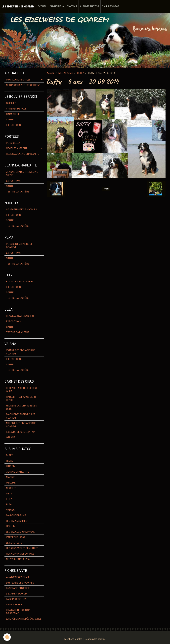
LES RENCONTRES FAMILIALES (22, 548)
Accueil (50, 73)
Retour (106, 189)
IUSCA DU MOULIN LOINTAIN (21, 432)
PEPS (9, 494)
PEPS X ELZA (13, 143)
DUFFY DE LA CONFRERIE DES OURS (21, 390)
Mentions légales (73, 639)
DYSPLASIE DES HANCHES (20, 583)
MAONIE (10, 477)
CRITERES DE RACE (16, 109)
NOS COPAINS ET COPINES (20, 554)
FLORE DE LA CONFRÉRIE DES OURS (21, 407)
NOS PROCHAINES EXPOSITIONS (23, 85)
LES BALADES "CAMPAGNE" (21, 532)
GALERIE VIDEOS (111, 6)
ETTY (9, 499)
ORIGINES (11, 103)
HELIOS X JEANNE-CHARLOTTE (23, 154)
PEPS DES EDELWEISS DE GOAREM (19, 246)
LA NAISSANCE (14, 605)
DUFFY (81, 73)
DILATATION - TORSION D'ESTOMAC (18, 612)
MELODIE (11, 483)
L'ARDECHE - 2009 (16, 537)
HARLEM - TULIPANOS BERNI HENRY (21, 399)
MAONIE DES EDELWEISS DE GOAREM (21, 416)
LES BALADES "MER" (17, 521)
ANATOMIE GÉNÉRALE (18, 577)
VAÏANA (10, 510)
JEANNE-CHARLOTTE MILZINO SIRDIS (22, 174)
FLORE (10, 461)
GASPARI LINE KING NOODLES (21, 210)
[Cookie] (7, 637)
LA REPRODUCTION (16, 599)
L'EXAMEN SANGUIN (17, 594)
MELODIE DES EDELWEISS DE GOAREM (21, 425)
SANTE (10, 120)
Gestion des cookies (95, 639)
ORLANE (11, 437)
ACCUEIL (42, 6)
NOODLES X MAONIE (17, 148)
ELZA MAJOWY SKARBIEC (20, 316)
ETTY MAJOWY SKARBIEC (20, 282)
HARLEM (11, 466)
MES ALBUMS (66, 73)
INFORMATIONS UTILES (18, 80)
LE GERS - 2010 (14, 543)
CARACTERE (13, 114)
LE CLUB (10, 526)
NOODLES (11, 488)
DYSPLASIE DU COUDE (18, 588)
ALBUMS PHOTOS (90, 6)
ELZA (9, 505)
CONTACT (72, 6)
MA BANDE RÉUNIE (16, 515)
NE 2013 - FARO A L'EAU (19, 559)
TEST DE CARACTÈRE (18, 192)
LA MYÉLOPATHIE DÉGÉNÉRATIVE (24, 619)
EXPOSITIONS (13, 125)
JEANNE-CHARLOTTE (18, 472)
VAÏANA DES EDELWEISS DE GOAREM (21, 352)
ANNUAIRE (55, 6)
